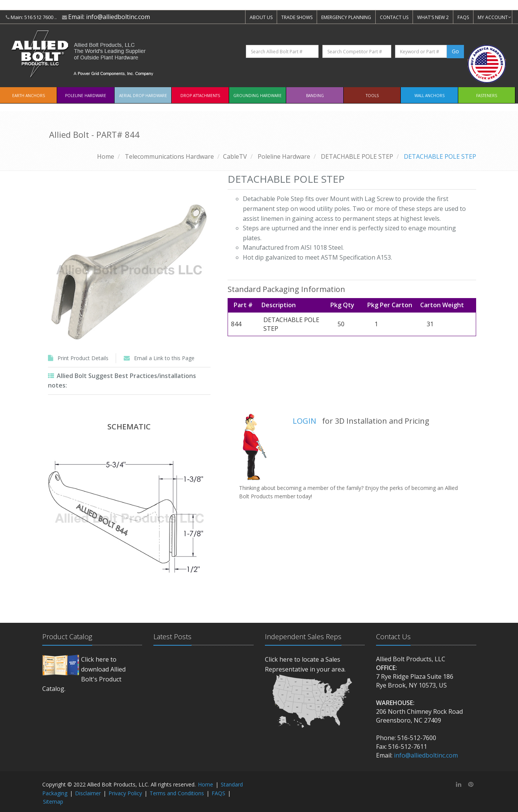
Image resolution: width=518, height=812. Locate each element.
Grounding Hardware (257, 96)
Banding (315, 96)
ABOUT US (261, 17)
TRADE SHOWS (297, 17)
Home (106, 156)
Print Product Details (83, 358)
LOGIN (304, 421)
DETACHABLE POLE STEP (357, 156)
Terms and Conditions (177, 793)
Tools (372, 96)
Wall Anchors (430, 96)
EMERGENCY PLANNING (346, 17)
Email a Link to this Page (164, 358)
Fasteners (487, 96)
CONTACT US (394, 17)
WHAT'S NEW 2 (433, 17)
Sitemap (53, 802)
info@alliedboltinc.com (118, 17)
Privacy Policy (125, 793)
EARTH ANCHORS (29, 96)
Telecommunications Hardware (169, 156)
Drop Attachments (200, 96)
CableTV (235, 156)
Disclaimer (88, 793)
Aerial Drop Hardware (143, 96)
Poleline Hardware (86, 96)
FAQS (463, 17)
